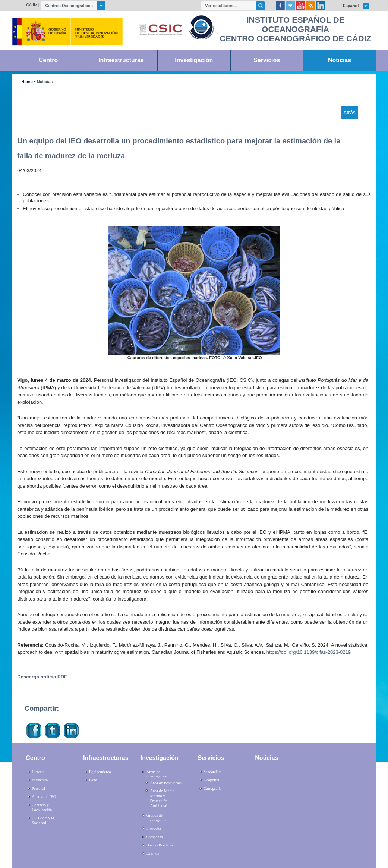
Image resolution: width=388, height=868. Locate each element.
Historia (38, 772)
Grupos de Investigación (157, 818)
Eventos (153, 853)
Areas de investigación (157, 774)
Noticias (45, 82)
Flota (93, 780)
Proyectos (154, 828)
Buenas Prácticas (160, 845)
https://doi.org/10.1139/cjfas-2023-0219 (309, 652)
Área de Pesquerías (165, 783)
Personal (38, 788)
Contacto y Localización (42, 807)
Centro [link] (48, 60)
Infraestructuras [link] (121, 60)
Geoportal (211, 780)
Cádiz (31, 5)
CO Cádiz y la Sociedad (43, 820)
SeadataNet (212, 772)
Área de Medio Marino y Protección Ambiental (162, 798)
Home (27, 82)
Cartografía (212, 788)
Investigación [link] (194, 60)
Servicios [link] (267, 60)
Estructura (40, 780)
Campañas (155, 837)
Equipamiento (100, 772)
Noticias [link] (340, 60)
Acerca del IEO (44, 797)
